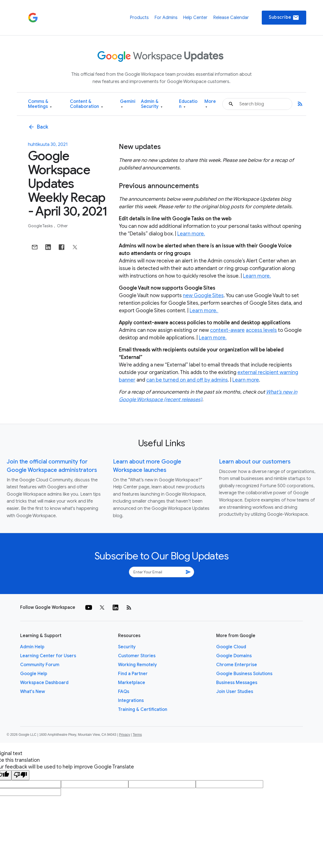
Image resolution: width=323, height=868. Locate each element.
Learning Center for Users (48, 656)
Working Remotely (137, 665)
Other (62, 226)
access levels (261, 330)
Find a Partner (133, 674)
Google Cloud (231, 647)
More (210, 104)
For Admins (166, 18)
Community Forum (40, 665)
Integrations (131, 701)
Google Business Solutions (244, 674)
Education (188, 104)
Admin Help (32, 647)
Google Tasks (41, 226)
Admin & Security (152, 104)
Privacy (125, 735)
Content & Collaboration (86, 104)
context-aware (227, 330)
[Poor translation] (20, 775)
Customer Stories (137, 656)
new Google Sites (203, 295)
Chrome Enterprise (237, 665)
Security (127, 647)
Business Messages (237, 683)
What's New (33, 692)
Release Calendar (231, 18)
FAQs (124, 692)
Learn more (246, 380)
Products (139, 18)
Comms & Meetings (40, 104)
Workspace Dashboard (44, 683)
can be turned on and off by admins (187, 380)
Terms (137, 735)
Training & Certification (143, 709)
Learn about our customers (255, 462)
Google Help (34, 674)
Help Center (195, 18)
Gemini (128, 104)
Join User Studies (235, 692)
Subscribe (284, 18)
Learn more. (191, 234)
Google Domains (234, 656)
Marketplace (132, 683)
